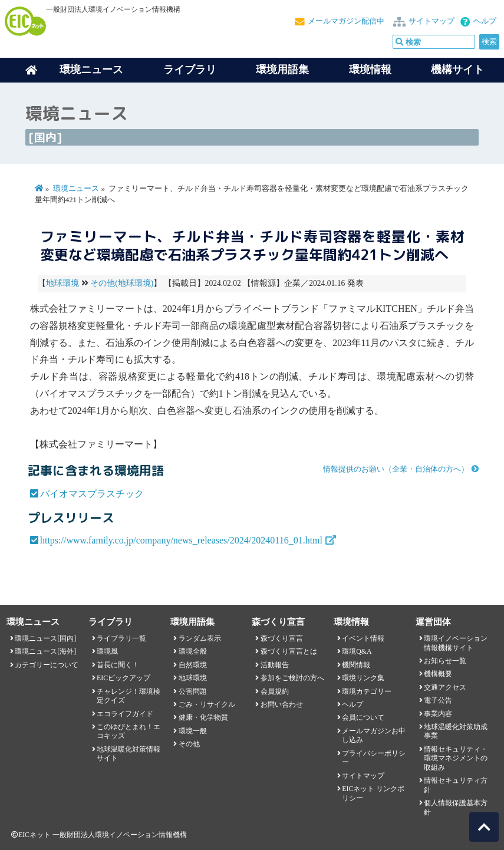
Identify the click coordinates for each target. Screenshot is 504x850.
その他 (189, 744)
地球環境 (62, 283)
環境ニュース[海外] (45, 651)
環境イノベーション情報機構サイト (456, 643)
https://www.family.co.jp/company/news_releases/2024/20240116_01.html (181, 540)
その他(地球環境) (122, 283)
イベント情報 (363, 638)
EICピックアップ (123, 678)
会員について (363, 717)
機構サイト (457, 70)
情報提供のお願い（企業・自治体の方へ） (396, 469)
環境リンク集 (363, 678)
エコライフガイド (125, 714)
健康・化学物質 (203, 717)
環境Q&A (357, 651)
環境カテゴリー (367, 691)
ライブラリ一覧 (121, 638)
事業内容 (438, 714)
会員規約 (275, 691)
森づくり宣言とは (289, 651)
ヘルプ (485, 21)
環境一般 (193, 731)
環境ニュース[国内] (45, 638)
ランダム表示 (200, 638)
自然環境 (193, 665)
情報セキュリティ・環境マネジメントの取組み (456, 758)
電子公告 (438, 700)
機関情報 (356, 665)
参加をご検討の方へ (292, 678)
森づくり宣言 (282, 638)
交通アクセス (445, 687)
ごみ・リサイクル (207, 704)
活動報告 (275, 665)
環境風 (107, 651)
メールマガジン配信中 (346, 21)
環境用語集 (282, 70)
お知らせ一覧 (445, 661)
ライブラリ (190, 70)
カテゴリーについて (47, 665)
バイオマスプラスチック (92, 494)
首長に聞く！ (118, 665)
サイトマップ (431, 21)
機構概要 (438, 674)
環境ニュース (76, 189)
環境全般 (193, 651)
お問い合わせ (282, 704)
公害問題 (193, 691)
